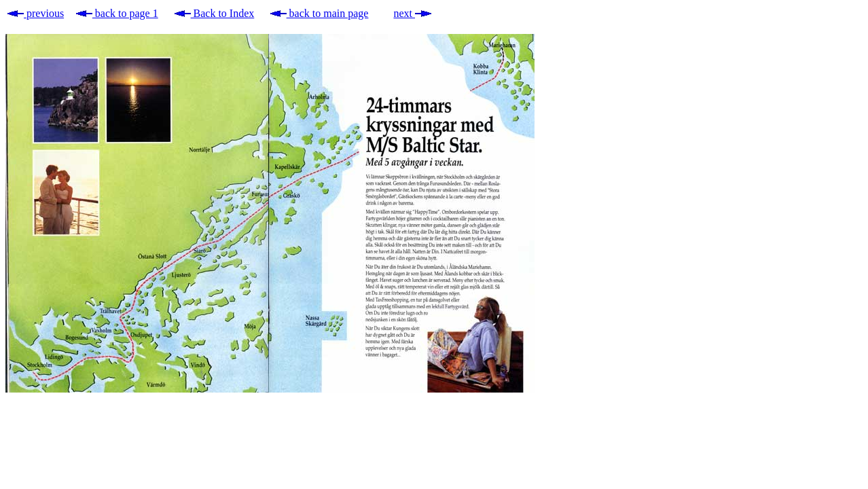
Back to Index (215, 13)
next (412, 13)
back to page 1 (117, 13)
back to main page (320, 13)
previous (36, 13)
